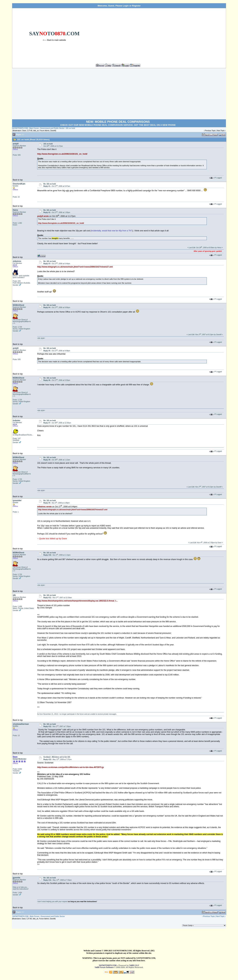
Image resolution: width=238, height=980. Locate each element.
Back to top (18, 180)
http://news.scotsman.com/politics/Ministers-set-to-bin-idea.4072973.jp (70, 767)
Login (126, 6)
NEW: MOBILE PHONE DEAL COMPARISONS (118, 122)
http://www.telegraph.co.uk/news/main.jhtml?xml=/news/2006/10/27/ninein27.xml (75, 267)
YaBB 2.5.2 (134, 965)
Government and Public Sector (52, 128)
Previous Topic (210, 131)
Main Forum (34, 128)
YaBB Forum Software (104, 967)
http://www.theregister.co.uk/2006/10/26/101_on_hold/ (62, 154)
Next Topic (221, 131)
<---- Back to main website (54, 40)
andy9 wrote (43, 216)
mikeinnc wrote (44, 507)
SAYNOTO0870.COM (20, 128)
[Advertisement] (161, 34)
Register (136, 6)
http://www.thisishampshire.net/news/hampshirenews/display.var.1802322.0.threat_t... (77, 601)
